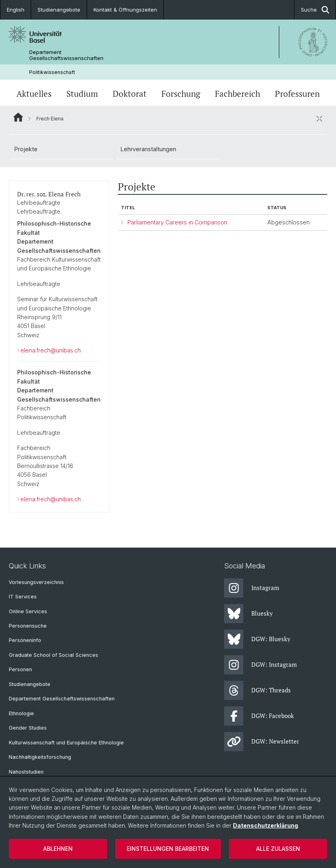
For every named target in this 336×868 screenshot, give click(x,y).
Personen (20, 669)
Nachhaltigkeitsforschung (40, 757)
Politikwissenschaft (52, 72)
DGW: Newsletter (262, 742)
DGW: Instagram (260, 665)
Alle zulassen (278, 849)
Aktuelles (34, 94)
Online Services (28, 611)
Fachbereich (238, 94)
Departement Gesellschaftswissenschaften (66, 55)
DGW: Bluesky (257, 639)
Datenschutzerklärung (265, 825)
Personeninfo (25, 640)
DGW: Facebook (259, 716)
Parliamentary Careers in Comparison (177, 223)
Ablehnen (58, 849)
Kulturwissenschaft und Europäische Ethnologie (66, 743)
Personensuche (28, 626)
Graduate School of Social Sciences (54, 655)
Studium (82, 94)
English (16, 10)
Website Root (18, 117)
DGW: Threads (257, 690)
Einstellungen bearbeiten (168, 849)
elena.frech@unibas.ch (51, 350)
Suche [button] (315, 10)
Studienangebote (59, 10)
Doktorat (130, 94)
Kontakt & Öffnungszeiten (125, 10)
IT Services (23, 597)
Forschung (181, 94)
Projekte (26, 149)
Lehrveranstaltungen (148, 149)
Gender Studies (28, 728)
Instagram (252, 588)
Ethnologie (21, 713)
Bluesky (249, 614)
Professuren (297, 94)
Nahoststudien (26, 772)
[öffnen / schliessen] (319, 118)
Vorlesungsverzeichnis (36, 582)
